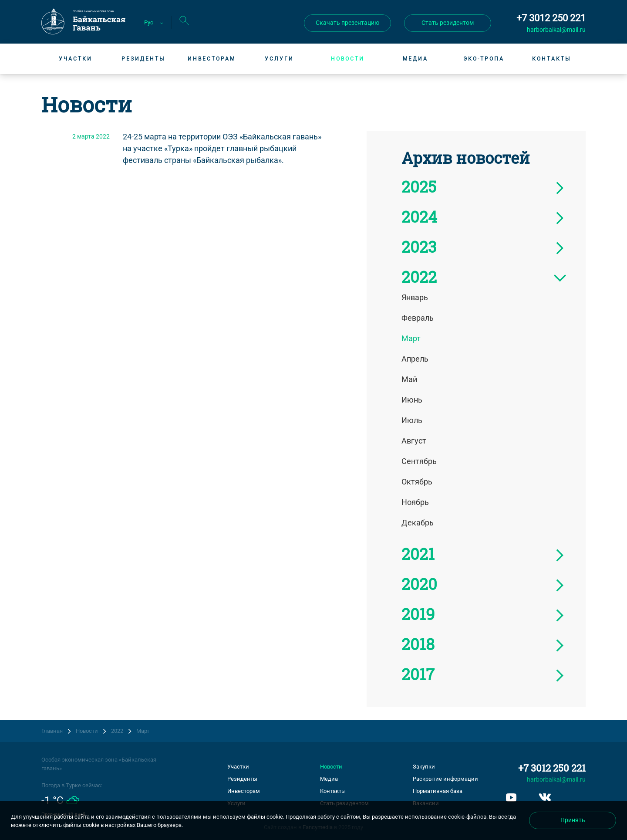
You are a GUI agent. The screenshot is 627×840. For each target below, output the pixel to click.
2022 (419, 277)
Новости (348, 59)
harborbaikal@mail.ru (556, 30)
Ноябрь (415, 502)
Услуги (279, 59)
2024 (419, 217)
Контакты (551, 59)
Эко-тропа (484, 59)
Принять (573, 820)
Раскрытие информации (445, 779)
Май (409, 379)
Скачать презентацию (347, 23)
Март (411, 338)
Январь (415, 297)
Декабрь (418, 523)
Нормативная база (438, 791)
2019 (418, 614)
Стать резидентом (448, 23)
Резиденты (143, 59)
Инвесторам (212, 59)
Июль (412, 420)
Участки (76, 59)
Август (414, 441)
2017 (418, 674)
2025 (419, 186)
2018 (418, 644)
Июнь (412, 400)
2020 (419, 584)
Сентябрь (419, 461)
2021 (418, 554)
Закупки (424, 767)
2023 (419, 247)
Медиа (415, 59)
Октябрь (417, 482)
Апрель (415, 359)
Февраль (418, 318)
